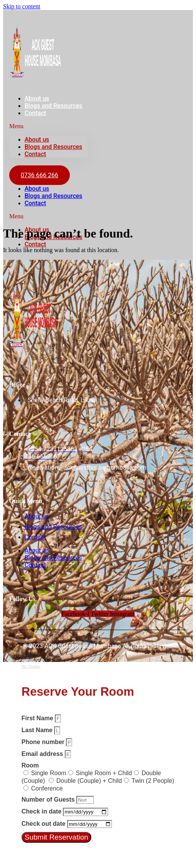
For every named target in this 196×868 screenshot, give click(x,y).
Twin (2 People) (153, 781)
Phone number (44, 742)
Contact (35, 113)
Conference (47, 788)
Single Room (49, 773)
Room (30, 765)
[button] (48, 126)
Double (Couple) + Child (89, 781)
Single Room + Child (104, 773)
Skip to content (22, 6)
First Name (38, 718)
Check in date (42, 811)
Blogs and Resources (54, 106)
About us (37, 139)
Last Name (38, 730)
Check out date (44, 824)
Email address (43, 754)
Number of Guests (49, 800)
